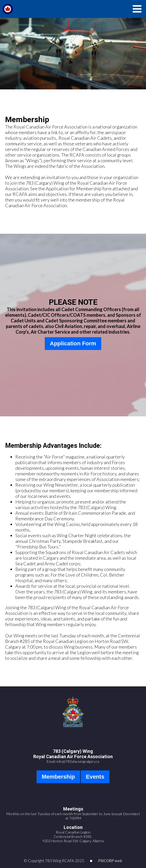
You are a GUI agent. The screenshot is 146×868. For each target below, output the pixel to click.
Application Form (73, 343)
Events (95, 777)
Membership (58, 777)
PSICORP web (110, 861)
